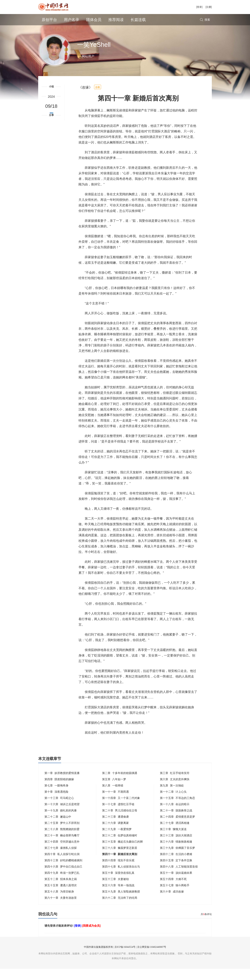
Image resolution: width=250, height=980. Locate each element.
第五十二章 (61, 890)
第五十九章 (121, 903)
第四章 (59, 791)
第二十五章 (62, 834)
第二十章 (120, 822)
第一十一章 (115, 803)
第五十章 (118, 884)
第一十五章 (177, 809)
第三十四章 (62, 853)
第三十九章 (177, 859)
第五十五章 (61, 897)
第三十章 (173, 840)
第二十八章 (62, 840)
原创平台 (49, 20)
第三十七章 (61, 859)
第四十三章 (63, 872)
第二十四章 (177, 828)
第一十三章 (59, 809)
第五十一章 (176, 884)
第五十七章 (175, 897)
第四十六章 (63, 878)
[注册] (209, 7)
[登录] (199, 7)
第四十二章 (176, 865)
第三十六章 (176, 853)
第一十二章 (173, 803)
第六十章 (172, 903)
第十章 (56, 803)
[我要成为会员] (91, 937)
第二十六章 (115, 834)
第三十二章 (120, 847)
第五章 (114, 791)
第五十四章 (173, 890)
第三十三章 (176, 847)
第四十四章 (118, 872)
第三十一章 (62, 847)
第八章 (113, 797)
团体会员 (94, 20)
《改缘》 (85, 99)
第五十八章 (59, 903)
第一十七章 (118, 815)
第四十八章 (179, 878)
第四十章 (62, 865)
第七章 (56, 797)
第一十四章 (121, 809)
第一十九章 (61, 822)
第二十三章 (115, 828)
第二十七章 (175, 834)
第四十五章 (176, 872)
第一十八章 (175, 815)
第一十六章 (62, 815)
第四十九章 (62, 884)
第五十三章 (115, 890)
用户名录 (72, 20)
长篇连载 (138, 20)
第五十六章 (118, 897)
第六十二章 (120, 909)
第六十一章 (61, 909)
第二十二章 (58, 828)
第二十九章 (117, 840)
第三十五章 (122, 853)
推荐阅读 (116, 20)
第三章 (175, 784)
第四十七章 (121, 878)
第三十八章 (120, 859)
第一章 (62, 784)
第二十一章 (176, 822)
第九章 (172, 797)
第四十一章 (120, 865)
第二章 (120, 784)
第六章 (175, 791)
